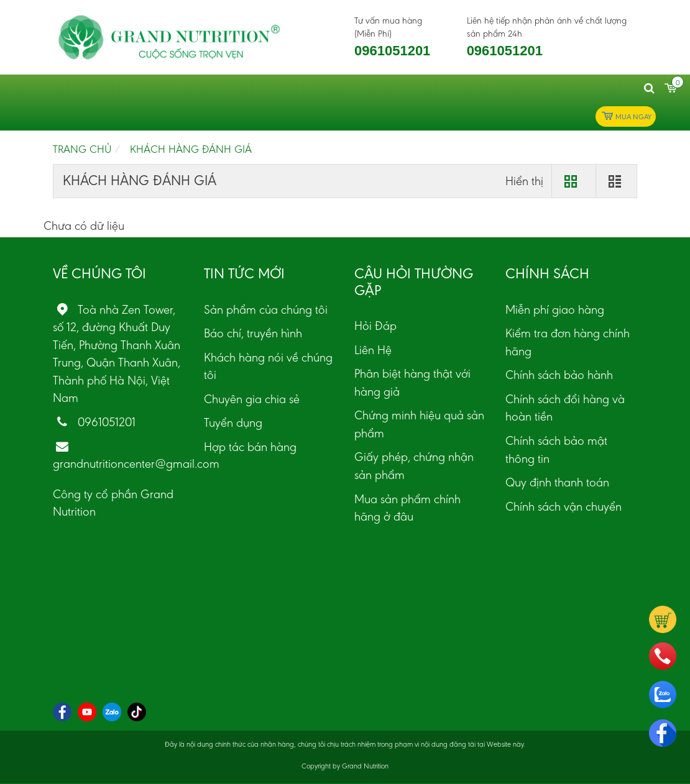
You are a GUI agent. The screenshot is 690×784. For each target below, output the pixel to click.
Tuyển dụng (233, 422)
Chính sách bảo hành (559, 375)
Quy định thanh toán (557, 482)
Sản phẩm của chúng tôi (266, 309)
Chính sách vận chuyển (563, 506)
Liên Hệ (373, 350)
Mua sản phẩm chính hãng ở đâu (407, 508)
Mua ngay (626, 116)
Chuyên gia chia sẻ (252, 399)
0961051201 (392, 51)
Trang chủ (82, 149)
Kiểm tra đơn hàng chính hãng (568, 342)
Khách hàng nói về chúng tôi (268, 366)
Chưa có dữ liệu (84, 226)
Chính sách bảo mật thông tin (556, 449)
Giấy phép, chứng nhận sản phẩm (414, 466)
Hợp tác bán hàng (250, 447)
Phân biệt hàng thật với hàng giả (412, 382)
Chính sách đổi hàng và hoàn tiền (565, 408)
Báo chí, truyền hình (253, 333)
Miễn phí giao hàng (555, 309)
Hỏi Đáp (375, 326)
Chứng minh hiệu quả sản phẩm (419, 424)
